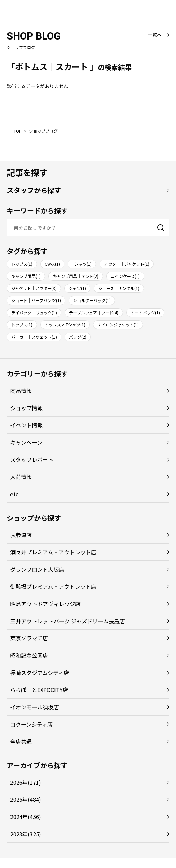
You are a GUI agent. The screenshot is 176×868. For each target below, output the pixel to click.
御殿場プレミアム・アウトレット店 (53, 586)
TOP (18, 131)
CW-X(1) (52, 264)
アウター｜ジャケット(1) (127, 264)
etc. (15, 494)
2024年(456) (26, 817)
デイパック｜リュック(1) (34, 312)
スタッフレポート (32, 459)
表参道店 (21, 535)
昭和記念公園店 (29, 655)
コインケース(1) (125, 276)
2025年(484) (26, 799)
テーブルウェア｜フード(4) (94, 312)
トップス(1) (22, 264)
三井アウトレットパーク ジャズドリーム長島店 (68, 621)
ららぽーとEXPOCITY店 (39, 690)
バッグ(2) (78, 337)
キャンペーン (26, 442)
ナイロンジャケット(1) (118, 325)
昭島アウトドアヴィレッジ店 (45, 604)
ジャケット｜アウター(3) (34, 288)
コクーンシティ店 (31, 724)
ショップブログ (43, 131)
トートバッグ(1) (145, 312)
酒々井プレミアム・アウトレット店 (53, 552)
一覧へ (155, 35)
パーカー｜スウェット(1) (34, 337)
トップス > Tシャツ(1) (65, 325)
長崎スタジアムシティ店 (40, 673)
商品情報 (21, 391)
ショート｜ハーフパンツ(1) (36, 300)
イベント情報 (26, 425)
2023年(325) (26, 834)
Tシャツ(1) (82, 264)
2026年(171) (26, 782)
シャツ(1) (77, 288)
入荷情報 (21, 477)
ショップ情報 (26, 408)
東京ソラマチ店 (29, 638)
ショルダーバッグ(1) (92, 300)
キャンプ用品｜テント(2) (76, 276)
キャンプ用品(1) (26, 276)
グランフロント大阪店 (37, 569)
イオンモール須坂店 (35, 707)
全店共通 (21, 741)
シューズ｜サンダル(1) (119, 288)
